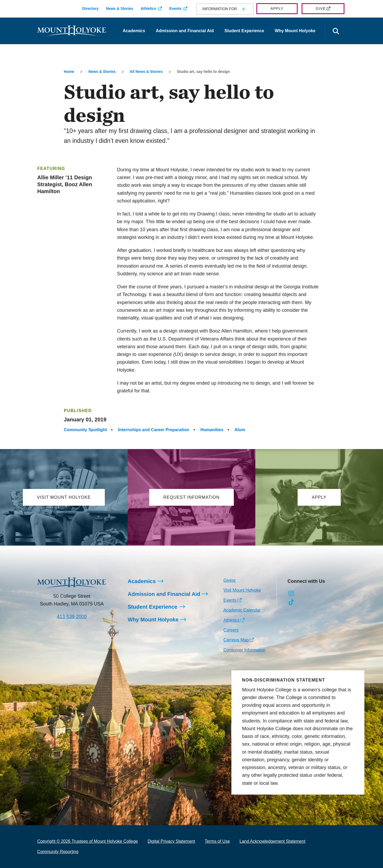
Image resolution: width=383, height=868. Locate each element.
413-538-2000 (72, 617)
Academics (134, 31)
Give (321, 9)
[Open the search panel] (336, 32)
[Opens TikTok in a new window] (291, 602)
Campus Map (236, 640)
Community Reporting (58, 852)
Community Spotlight (85, 430)
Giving (229, 580)
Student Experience (244, 31)
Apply (277, 9)
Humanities (212, 430)
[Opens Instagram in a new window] (291, 594)
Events (176, 9)
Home (69, 72)
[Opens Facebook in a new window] (303, 594)
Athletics (148, 9)
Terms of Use (217, 842)
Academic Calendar (242, 610)
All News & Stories (146, 72)
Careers (231, 630)
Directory (90, 9)
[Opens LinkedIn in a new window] (315, 594)
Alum (240, 430)
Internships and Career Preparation (154, 430)
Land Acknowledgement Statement (272, 842)
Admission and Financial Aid (185, 31)
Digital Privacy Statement (171, 842)
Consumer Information (244, 650)
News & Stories (120, 9)
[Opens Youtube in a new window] (327, 594)
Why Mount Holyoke (295, 31)
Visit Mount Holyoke (242, 590)
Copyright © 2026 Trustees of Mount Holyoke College (88, 842)
